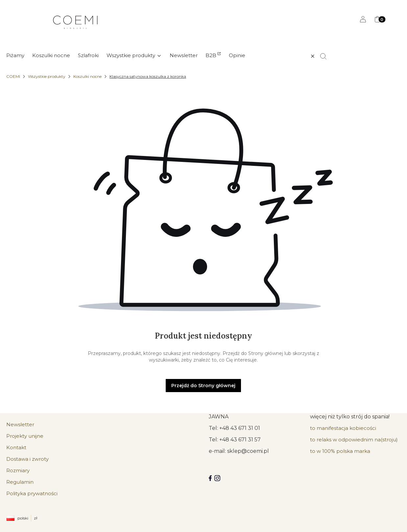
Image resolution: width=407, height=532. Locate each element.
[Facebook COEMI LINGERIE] (210, 478)
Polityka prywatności (32, 493)
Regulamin (20, 482)
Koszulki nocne (87, 76)
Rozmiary (18, 470)
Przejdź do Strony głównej (203, 386)
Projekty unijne (25, 436)
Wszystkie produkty (47, 76)
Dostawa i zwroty (27, 459)
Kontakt (16, 447)
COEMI (13, 76)
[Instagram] (217, 478)
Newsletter (20, 424)
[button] (326, 56)
